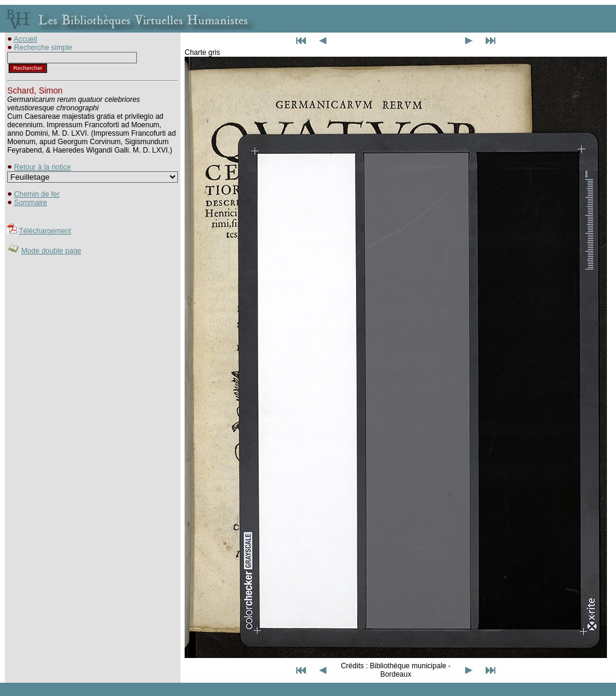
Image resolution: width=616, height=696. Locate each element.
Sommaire (30, 203)
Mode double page (51, 251)
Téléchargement (45, 231)
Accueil (26, 39)
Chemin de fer (37, 194)
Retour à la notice (42, 167)
